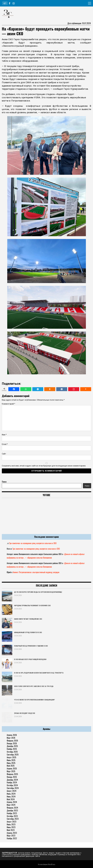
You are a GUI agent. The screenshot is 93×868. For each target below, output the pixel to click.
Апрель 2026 (12, 735)
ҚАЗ (5, 3)
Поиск (4, 482)
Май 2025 (11, 766)
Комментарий (9, 404)
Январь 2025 (12, 777)
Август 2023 (11, 822)
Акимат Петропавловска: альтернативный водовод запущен (36, 572)
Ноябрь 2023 (12, 813)
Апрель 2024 (12, 802)
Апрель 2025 (12, 769)
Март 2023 (11, 836)
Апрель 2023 (12, 833)
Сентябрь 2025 (13, 755)
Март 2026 (11, 738)
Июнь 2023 (11, 827)
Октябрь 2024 (12, 785)
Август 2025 (11, 757)
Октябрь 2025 (12, 752)
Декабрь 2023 (12, 810)
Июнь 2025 (11, 763)
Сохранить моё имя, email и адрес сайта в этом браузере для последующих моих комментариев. (44, 466)
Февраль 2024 (12, 808)
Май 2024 (11, 799)
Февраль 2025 (12, 774)
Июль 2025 (11, 760)
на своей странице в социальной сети (42, 51)
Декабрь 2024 (12, 780)
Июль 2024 (11, 794)
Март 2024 (11, 805)
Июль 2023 (11, 824)
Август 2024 (12, 791)
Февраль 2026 (12, 741)
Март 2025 (11, 771)
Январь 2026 (12, 743)
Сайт (4, 454)
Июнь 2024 (11, 797)
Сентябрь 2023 (13, 819)
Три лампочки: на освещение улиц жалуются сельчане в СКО (33, 543)
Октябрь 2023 (12, 816)
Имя (4, 435)
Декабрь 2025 (12, 746)
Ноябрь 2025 (12, 749)
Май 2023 (11, 830)
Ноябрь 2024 (12, 782)
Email (5, 444)
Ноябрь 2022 (12, 838)
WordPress (52, 864)
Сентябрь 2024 (13, 788)
